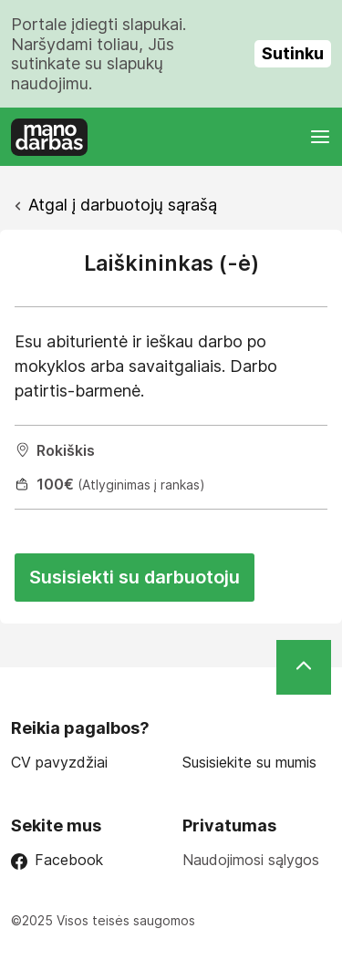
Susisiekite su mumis (249, 763)
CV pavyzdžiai (59, 763)
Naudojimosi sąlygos (251, 860)
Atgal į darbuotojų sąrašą (123, 205)
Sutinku (293, 53)
